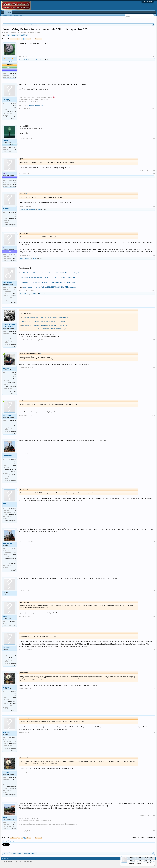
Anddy (21, 60)
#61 (154, 56)
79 (15, 149)
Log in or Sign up (148, 2)
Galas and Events (15, 32)
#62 (154, 108)
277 (15, 462)
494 (15, 215)
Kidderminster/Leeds (11, 386)
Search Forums (8, 15)
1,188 (14, 333)
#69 (154, 368)
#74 (154, 591)
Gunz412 (6, 141)
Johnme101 (34, 60)
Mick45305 (27, 60)
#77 (154, 689)
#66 (154, 255)
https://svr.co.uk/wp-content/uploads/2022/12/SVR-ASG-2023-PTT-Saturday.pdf (49, 282)
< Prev (12, 39)
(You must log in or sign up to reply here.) (143, 838)
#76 (154, 650)
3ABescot (22, 177)
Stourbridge (13, 186)
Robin (20, 174)
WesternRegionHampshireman (9, 325)
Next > (40, 39)
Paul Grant (7, 415)
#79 (154, 772)
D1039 (21, 259)
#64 (154, 174)
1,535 (14, 182)
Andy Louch (7, 455)
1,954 (14, 694)
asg (8, 35)
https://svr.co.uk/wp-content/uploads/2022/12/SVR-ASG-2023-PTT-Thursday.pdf (51, 273)
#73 (154, 542)
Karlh (5, 617)
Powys (14, 829)
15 (36, 39)
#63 (154, 139)
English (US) (6, 858)
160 (15, 623)
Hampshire (13, 339)
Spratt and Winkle (11, 475)
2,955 (14, 106)
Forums (8, 12)
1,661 (14, 422)
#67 (154, 290)
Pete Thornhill (22, 56)
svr (26, 35)
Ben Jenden (7, 283)
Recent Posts (18, 15)
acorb (5, 818)
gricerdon (7, 687)
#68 (154, 340)
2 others (41, 294)
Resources (24, 12)
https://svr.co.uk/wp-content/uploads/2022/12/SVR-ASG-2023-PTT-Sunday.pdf (49, 287)
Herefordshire (12, 219)
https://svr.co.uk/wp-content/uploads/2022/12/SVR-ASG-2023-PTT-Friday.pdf (48, 278)
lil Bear (21, 294)
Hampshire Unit (24, 210)
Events (33, 12)
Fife (15, 426)
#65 (154, 206)
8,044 (14, 75)
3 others (42, 60)
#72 (154, 504)
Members (41, 12)
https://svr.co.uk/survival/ (36, 105)
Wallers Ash (13, 703)
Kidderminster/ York (11, 111)
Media (16, 12)
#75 (154, 616)
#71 (154, 453)
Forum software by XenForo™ (18, 861)
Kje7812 (29, 32)
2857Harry (7, 368)
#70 (154, 415)
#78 (154, 733)
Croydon (14, 295)
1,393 (14, 290)
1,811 (14, 375)
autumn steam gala (17, 35)
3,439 (14, 825)
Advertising (50, 12)
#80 (154, 831)
